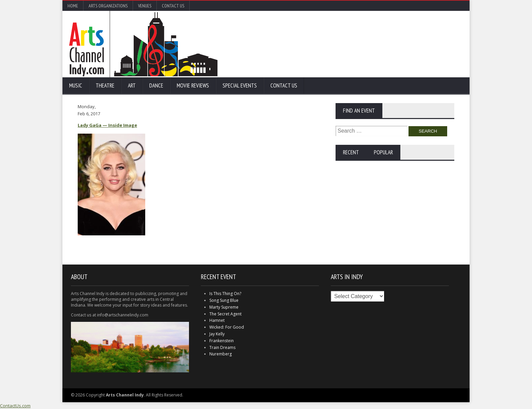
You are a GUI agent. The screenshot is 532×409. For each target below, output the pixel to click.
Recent (351, 152)
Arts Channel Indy (143, 44)
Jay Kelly (217, 334)
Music (76, 85)
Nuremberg (221, 354)
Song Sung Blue (224, 300)
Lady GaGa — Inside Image (107, 125)
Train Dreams (222, 347)
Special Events (240, 85)
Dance (156, 85)
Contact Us (173, 6)
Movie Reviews (193, 85)
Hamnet (217, 320)
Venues (145, 6)
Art (132, 85)
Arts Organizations (108, 6)
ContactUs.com (15, 406)
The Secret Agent (225, 314)
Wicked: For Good (227, 327)
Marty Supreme (224, 307)
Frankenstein (222, 341)
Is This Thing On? (225, 294)
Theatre (105, 85)
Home (73, 6)
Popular (383, 152)
